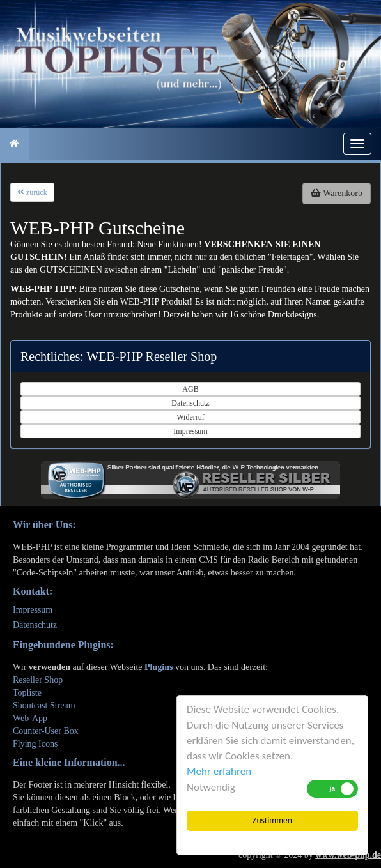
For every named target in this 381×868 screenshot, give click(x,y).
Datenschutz (190, 403)
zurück (32, 192)
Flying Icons (35, 744)
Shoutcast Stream (44, 705)
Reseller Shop (38, 680)
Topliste (27, 693)
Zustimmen (272, 820)
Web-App (30, 718)
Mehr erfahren (219, 771)
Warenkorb (337, 193)
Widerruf (190, 417)
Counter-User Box (46, 731)
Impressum (190, 431)
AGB (190, 389)
